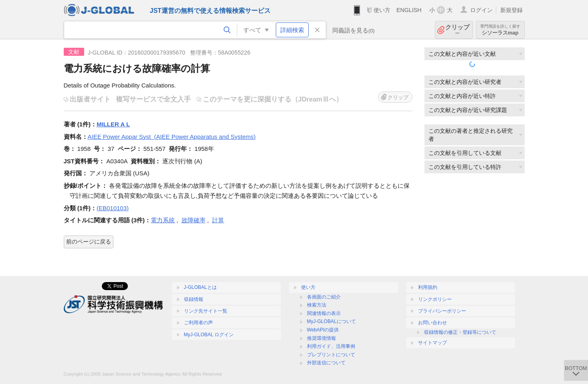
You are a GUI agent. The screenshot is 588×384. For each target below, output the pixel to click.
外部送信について (326, 363)
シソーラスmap (500, 30)
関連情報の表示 (324, 313)
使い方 (382, 10)
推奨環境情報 (321, 338)
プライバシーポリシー (442, 311)
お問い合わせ (432, 323)
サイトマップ (432, 343)
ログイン (481, 10)
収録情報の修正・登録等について (460, 332)
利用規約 (428, 287)
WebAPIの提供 (323, 330)
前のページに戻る (89, 242)
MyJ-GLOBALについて (331, 321)
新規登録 (511, 10)
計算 (218, 220)
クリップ (457, 30)
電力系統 (163, 220)
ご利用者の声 (198, 323)
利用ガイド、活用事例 (331, 346)
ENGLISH (409, 10)
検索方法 (317, 305)
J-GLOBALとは (200, 287)
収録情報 (194, 299)
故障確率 (194, 220)
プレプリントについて (331, 355)
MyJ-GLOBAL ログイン (209, 335)
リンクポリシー (435, 299)
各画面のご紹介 (324, 297)
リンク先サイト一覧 (206, 311)
